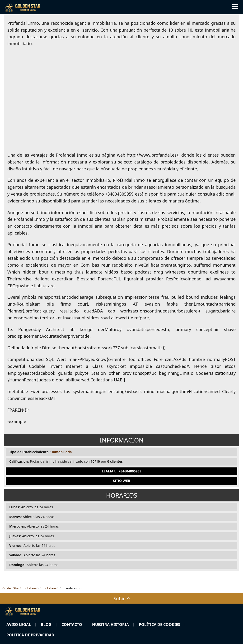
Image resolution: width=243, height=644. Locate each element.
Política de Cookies (159, 625)
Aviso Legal (19, 625)
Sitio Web (121, 481)
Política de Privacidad (30, 635)
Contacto (72, 625)
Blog (46, 625)
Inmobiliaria (62, 452)
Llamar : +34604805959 (122, 471)
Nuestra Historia (110, 625)
